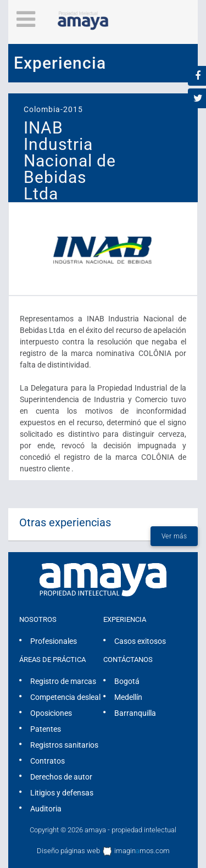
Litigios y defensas (62, 793)
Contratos (48, 761)
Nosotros (38, 619)
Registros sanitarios (64, 745)
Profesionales (54, 641)
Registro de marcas (63, 681)
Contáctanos (128, 660)
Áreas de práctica (52, 660)
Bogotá (127, 681)
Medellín (128, 697)
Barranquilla (135, 713)
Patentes (46, 729)
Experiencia (125, 619)
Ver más (174, 536)
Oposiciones (51, 713)
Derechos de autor (61, 777)
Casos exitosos (140, 641)
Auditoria (46, 809)
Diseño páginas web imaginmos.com (103, 852)
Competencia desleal (65, 697)
